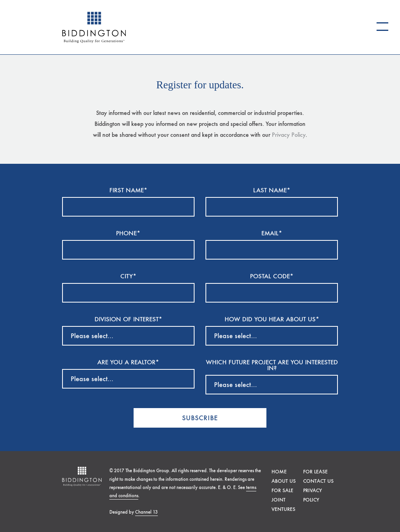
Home (279, 472)
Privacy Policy (289, 135)
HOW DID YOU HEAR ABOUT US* (272, 320)
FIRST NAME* (128, 191)
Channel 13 (146, 512)
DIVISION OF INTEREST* (128, 320)
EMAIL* (272, 234)
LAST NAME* (272, 191)
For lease (315, 472)
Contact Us (318, 481)
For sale (282, 490)
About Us (284, 481)
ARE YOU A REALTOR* (128, 363)
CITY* (128, 277)
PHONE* (128, 234)
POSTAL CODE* (272, 277)
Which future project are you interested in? (272, 365)
